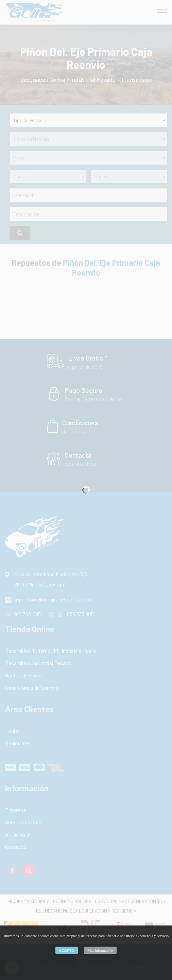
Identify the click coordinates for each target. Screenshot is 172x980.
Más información (100, 950)
